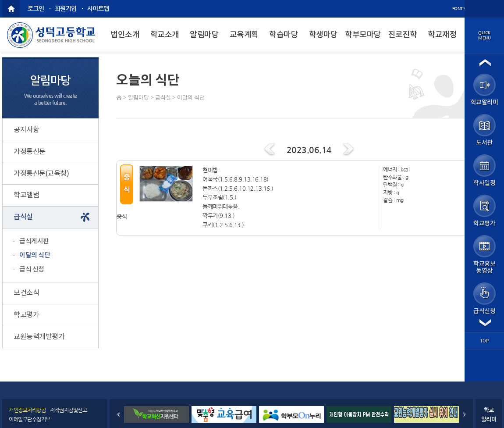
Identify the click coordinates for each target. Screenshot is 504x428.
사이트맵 (98, 8)
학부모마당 (363, 35)
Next (465, 414)
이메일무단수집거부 (30, 419)
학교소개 (165, 35)
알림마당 (204, 35)
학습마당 (284, 35)
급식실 (163, 98)
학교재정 (442, 35)
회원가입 (66, 8)
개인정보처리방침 (27, 410)
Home (119, 98)
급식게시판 (34, 241)
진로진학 (403, 35)
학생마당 (323, 35)
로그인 (36, 8)
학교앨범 (26, 195)
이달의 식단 (191, 98)
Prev (118, 414)
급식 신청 (32, 269)
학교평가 (26, 315)
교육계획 (244, 35)
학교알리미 (489, 414)
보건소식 (26, 293)
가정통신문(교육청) (41, 174)
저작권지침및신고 (68, 410)
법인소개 (125, 35)
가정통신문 (30, 152)
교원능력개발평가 (39, 337)
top (484, 341)
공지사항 (26, 130)
